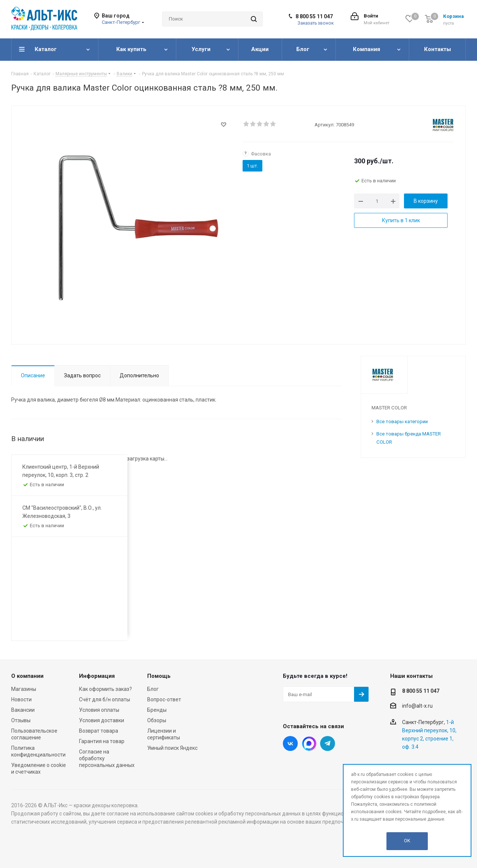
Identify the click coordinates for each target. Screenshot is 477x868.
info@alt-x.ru (417, 706)
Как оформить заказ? (105, 689)
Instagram (309, 743)
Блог (153, 689)
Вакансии (23, 710)
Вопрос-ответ (164, 699)
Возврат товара (99, 731)
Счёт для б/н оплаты (105, 699)
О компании (27, 676)
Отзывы (21, 720)
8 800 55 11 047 (314, 16)
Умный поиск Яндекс (172, 748)
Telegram (328, 743)
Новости (21, 699)
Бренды (157, 710)
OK (407, 841)
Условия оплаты (99, 710)
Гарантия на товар (102, 741)
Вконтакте (290, 743)
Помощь (159, 676)
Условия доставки (102, 720)
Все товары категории (402, 422)
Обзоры (157, 720)
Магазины (24, 689)
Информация (97, 676)
